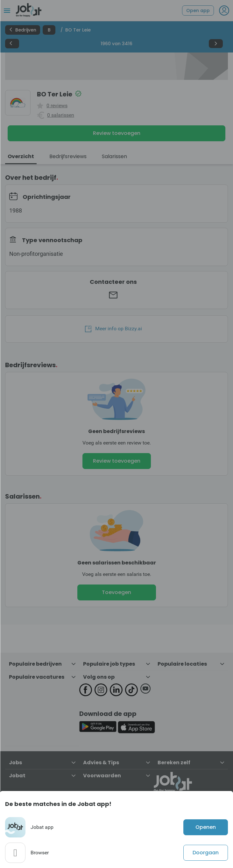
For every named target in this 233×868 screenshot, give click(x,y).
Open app (198, 10)
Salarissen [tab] (114, 156)
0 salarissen (61, 115)
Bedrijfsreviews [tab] (68, 156)
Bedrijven (23, 30)
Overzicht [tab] (21, 156)
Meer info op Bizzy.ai (113, 329)
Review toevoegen (117, 133)
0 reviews (57, 106)
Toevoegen (117, 592)
